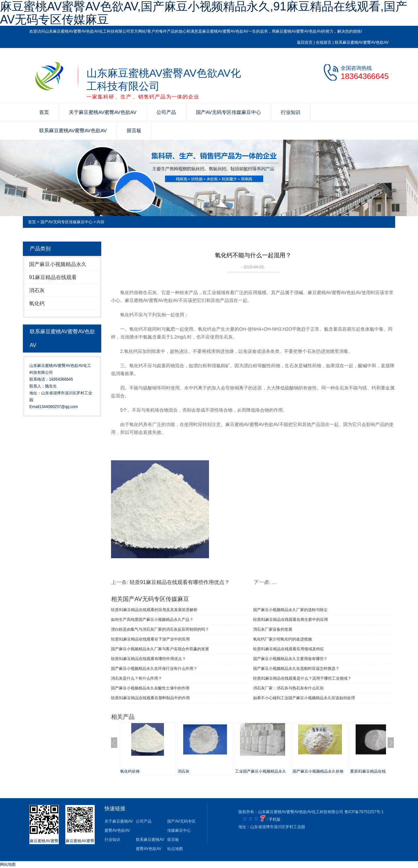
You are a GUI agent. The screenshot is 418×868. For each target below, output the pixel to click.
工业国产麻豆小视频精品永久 (261, 771)
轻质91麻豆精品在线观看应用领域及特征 (289, 649)
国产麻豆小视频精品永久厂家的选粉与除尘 (290, 610)
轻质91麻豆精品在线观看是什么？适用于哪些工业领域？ (302, 678)
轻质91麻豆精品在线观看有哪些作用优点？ (180, 582)
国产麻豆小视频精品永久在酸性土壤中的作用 (150, 688)
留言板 (134, 130)
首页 (44, 112)
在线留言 (324, 42)
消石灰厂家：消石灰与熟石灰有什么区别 (288, 688)
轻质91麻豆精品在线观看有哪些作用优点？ (148, 659)
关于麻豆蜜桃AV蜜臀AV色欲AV (103, 112)
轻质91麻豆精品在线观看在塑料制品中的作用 (150, 698)
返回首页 (305, 42)
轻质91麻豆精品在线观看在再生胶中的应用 (290, 620)
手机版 (275, 819)
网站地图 (8, 864)
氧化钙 (37, 303)
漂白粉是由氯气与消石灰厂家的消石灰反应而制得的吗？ (160, 629)
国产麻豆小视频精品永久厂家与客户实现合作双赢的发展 (160, 649)
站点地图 (175, 849)
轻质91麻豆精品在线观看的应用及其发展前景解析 (154, 610)
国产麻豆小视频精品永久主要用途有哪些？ (290, 659)
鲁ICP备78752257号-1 (364, 812)
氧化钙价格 (130, 771)
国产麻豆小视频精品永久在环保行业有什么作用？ (154, 669)
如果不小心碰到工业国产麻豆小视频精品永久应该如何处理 (304, 698)
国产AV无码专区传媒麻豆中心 (228, 112)
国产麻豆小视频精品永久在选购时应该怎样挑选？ (296, 669)
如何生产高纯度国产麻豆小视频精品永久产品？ (152, 620)
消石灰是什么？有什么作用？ (137, 678)
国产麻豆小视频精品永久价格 (318, 771)
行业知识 (291, 112)
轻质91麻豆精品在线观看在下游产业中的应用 (150, 639)
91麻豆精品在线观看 (53, 277)
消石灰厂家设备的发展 (273, 629)
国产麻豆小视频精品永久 (58, 264)
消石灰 (37, 290)
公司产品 (166, 112)
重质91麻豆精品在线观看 (372, 771)
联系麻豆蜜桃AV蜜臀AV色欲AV (362, 42)
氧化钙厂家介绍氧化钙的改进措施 (282, 639)
